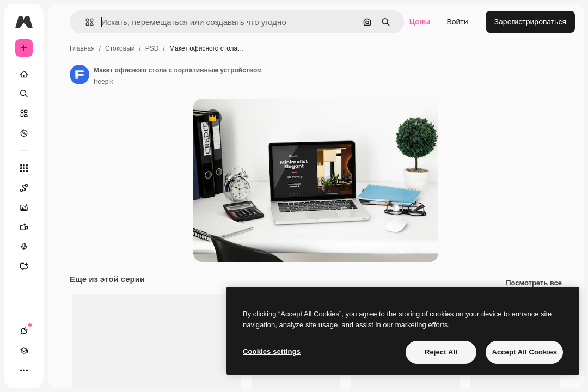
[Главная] (24, 74)
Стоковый (120, 48)
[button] (85, 22)
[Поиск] (24, 94)
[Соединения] (24, 331)
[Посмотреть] (24, 133)
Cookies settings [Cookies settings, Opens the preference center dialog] (272, 351)
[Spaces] (29, 188)
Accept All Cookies (524, 352)
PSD (152, 48)
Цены (420, 22)
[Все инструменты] (24, 168)
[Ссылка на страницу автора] (79, 75)
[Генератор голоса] (29, 247)
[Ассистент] (29, 266)
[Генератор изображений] (29, 207)
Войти (457, 22)
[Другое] (24, 370)
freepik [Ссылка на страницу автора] (103, 82)
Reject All (441, 352)
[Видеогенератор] (29, 227)
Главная (82, 48)
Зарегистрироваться (530, 22)
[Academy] (24, 351)
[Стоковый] (24, 113)
